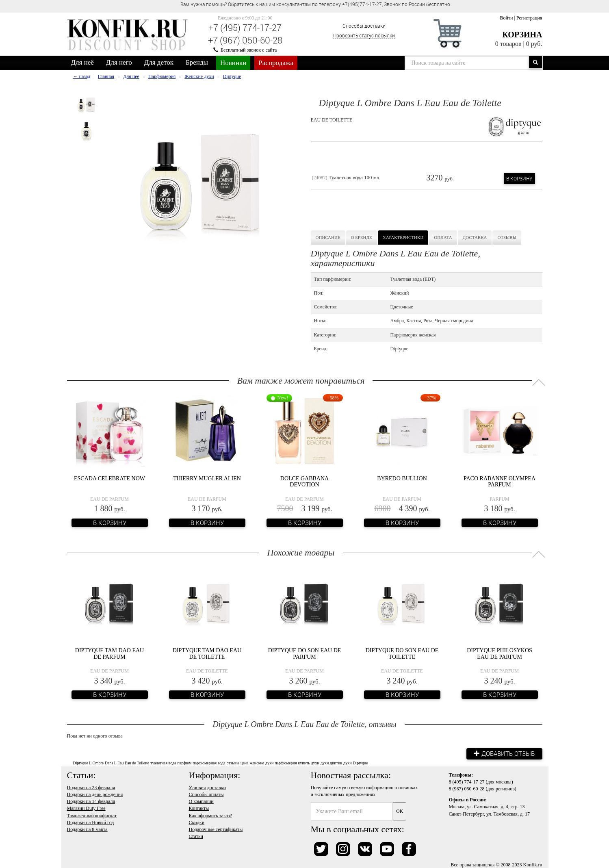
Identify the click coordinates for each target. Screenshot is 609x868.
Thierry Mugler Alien (207, 478)
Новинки (233, 63)
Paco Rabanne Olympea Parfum (500, 482)
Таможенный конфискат (92, 815)
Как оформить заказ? (210, 815)
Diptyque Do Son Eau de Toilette (402, 653)
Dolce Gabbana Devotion (304, 482)
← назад (82, 76)
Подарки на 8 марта (87, 829)
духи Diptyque (355, 763)
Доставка (475, 237)
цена (245, 763)
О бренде (362, 237)
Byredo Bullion (402, 478)
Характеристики (403, 237)
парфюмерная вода (209, 763)
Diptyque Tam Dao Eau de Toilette (207, 653)
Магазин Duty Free (86, 808)
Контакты (199, 808)
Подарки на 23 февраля (91, 787)
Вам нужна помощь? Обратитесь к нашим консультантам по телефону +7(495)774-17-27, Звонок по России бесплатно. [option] (316, 4)
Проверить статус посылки (364, 35)
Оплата (443, 237)
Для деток (159, 62)
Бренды (197, 62)
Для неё (82, 62)
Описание (328, 237)
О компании (201, 801)
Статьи (196, 836)
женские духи (262, 763)
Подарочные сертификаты (216, 829)
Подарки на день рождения (95, 794)
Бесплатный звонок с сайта (249, 50)
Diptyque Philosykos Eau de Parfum (500, 653)
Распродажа (276, 63)
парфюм (184, 763)
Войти (506, 18)
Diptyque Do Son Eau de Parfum (305, 653)
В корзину (519, 178)
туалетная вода (163, 763)
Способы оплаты (206, 794)
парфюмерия (286, 763)
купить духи (309, 763)
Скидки (197, 822)
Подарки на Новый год (91, 822)
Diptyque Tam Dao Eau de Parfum (109, 653)
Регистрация (529, 18)
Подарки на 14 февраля (91, 801)
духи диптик (331, 763)
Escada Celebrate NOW (109, 478)
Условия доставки (207, 787)
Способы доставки (364, 26)
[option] (86, 105)
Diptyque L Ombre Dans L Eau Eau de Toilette (111, 763)
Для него (119, 62)
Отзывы (507, 237)
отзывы (233, 763)
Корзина (522, 35)
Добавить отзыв (504, 753)
